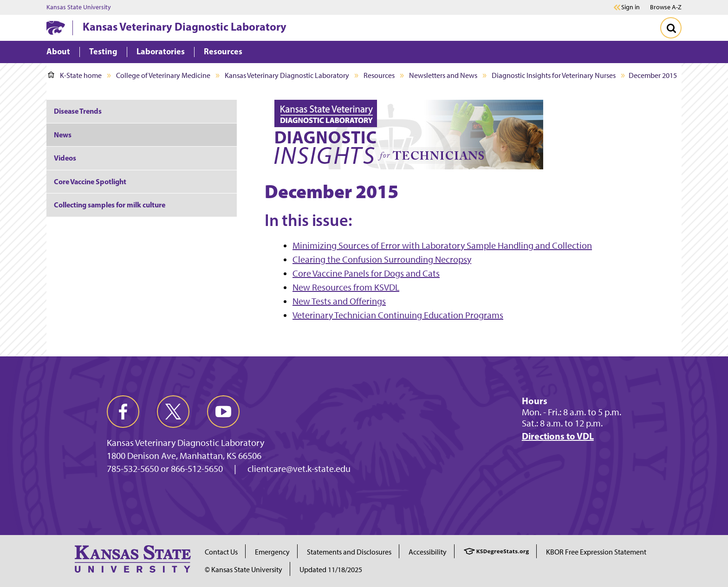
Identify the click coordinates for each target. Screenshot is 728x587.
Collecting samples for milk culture (110, 205)
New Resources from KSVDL (346, 287)
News (63, 135)
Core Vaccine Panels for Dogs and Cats (366, 273)
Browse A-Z (666, 7)
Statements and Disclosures (349, 552)
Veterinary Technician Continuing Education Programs (398, 315)
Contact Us (221, 552)
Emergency (272, 552)
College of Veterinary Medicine (163, 75)
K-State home (75, 75)
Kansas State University (79, 7)
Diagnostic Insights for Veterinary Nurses (554, 75)
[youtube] (223, 412)
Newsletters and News (443, 75)
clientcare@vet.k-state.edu (299, 469)
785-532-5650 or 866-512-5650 (165, 469)
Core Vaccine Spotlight (90, 181)
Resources (379, 75)
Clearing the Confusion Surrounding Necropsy (382, 259)
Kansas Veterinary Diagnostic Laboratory (185, 26)
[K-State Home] (56, 28)
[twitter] (173, 412)
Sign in (630, 7)
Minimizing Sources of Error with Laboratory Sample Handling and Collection (442, 245)
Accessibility (428, 552)
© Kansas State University (244, 570)
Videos (65, 158)
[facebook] (123, 412)
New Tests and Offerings (339, 301)
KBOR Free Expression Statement (596, 552)
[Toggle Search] (671, 28)
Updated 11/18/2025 (331, 570)
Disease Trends (78, 111)
